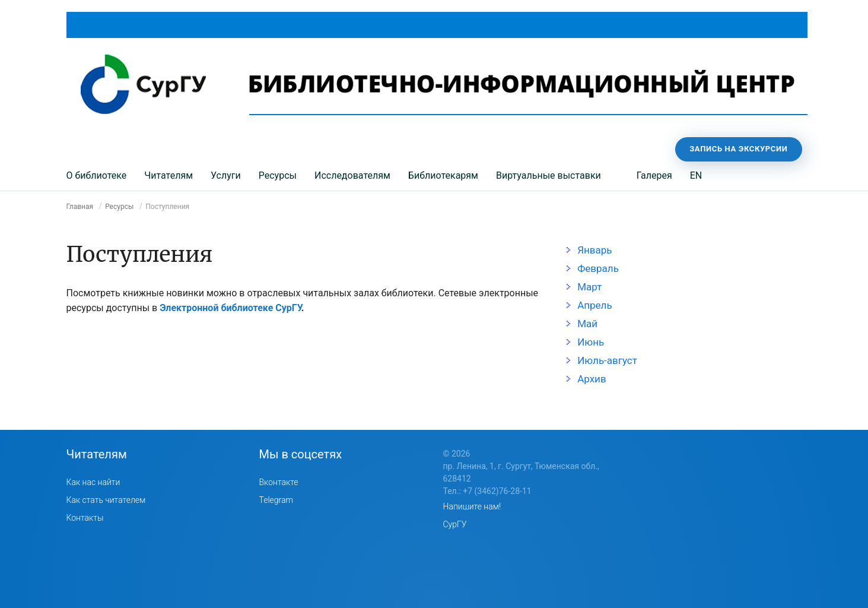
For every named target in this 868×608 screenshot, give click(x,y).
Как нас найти (93, 482)
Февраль (598, 268)
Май (587, 324)
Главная (80, 207)
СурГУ (455, 524)
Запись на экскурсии (738, 149)
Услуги (226, 175)
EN (696, 175)
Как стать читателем (106, 500)
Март (589, 287)
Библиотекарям (443, 175)
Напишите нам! (472, 506)
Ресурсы (278, 175)
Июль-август (607, 360)
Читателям (168, 175)
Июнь (591, 342)
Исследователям (352, 175)
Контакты (85, 518)
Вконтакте (279, 482)
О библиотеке (97, 175)
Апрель (595, 305)
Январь (594, 250)
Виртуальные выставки (549, 175)
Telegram (276, 500)
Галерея (654, 175)
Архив (592, 379)
